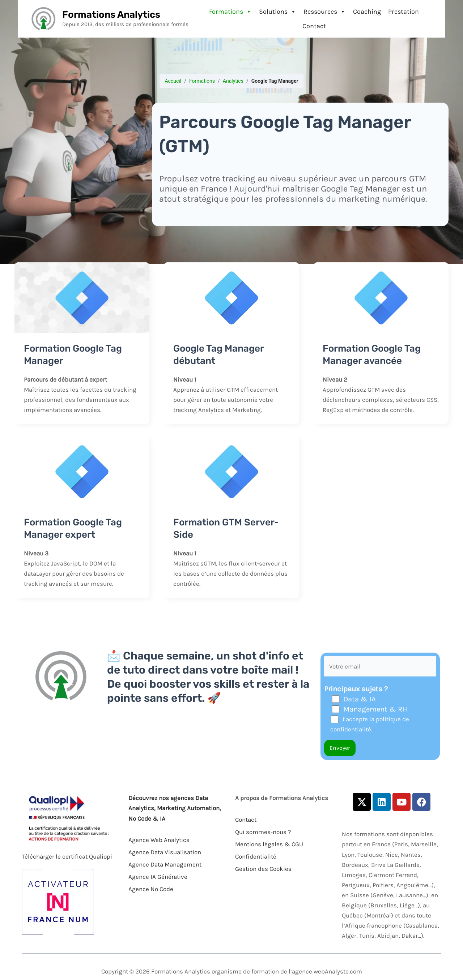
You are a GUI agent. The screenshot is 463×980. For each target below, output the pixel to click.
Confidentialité (256, 856)
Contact (314, 26)
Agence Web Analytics (159, 840)
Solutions (278, 12)
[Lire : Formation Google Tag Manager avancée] (381, 297)
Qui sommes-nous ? (263, 832)
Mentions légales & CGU (269, 844)
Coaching (367, 12)
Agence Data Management (165, 864)
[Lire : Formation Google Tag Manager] (82, 297)
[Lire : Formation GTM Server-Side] (231, 471)
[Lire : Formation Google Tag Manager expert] (82, 471)
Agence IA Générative (158, 877)
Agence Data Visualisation (165, 852)
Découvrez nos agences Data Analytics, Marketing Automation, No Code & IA (175, 808)
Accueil (173, 81)
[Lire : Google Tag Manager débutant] (231, 297)
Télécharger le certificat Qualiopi (67, 856)
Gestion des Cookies (263, 869)
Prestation (403, 12)
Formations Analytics (111, 15)
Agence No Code (151, 889)
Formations (230, 12)
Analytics (233, 81)
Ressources (325, 12)
